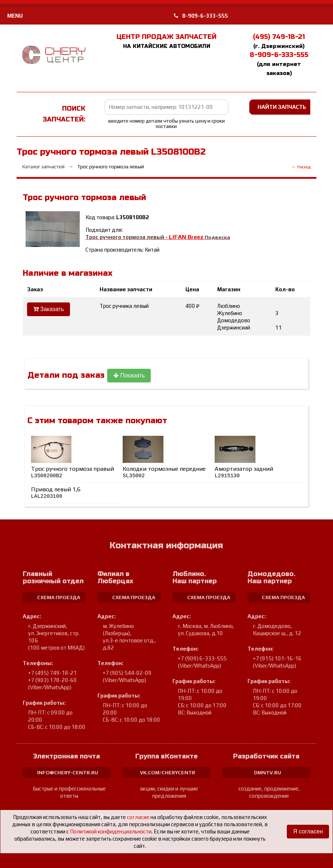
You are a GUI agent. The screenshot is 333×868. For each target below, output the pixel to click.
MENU (15, 16)
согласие (138, 817)
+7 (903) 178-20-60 (52, 680)
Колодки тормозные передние (164, 472)
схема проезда (59, 597)
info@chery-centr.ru (68, 772)
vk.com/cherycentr (168, 772)
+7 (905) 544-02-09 (127, 673)
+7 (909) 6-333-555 (202, 658)
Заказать (49, 309)
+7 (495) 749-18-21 (52, 673)
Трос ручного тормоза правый (73, 472)
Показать (129, 375)
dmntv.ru (268, 772)
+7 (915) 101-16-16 (277, 658)
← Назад (301, 167)
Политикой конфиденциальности (111, 831)
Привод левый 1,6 (56, 493)
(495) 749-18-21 (279, 37)
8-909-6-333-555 (201, 16)
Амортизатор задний (244, 472)
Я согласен (308, 831)
